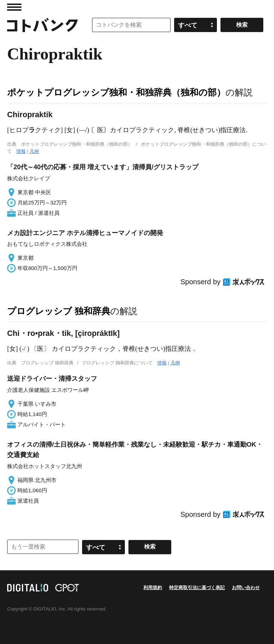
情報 (21, 151)
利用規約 (153, 588)
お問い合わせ (246, 588)
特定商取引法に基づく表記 (197, 588)
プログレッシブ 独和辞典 (59, 311)
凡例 (34, 151)
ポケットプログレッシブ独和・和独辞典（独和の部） (116, 92)
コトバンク (42, 25)
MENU (14, 7)
